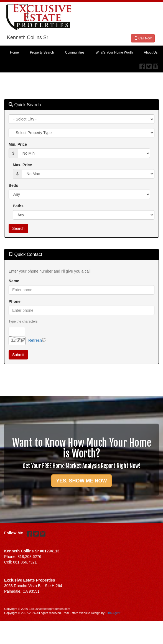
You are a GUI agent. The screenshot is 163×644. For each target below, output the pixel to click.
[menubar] (81, 53)
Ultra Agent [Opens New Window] (113, 613)
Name (14, 281)
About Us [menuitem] (151, 52)
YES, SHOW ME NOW (81, 481)
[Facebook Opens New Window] (142, 65)
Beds (13, 185)
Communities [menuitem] (75, 52)
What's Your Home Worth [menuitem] (114, 52)
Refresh (35, 340)
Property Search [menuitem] (42, 52)
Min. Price (18, 144)
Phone (15, 301)
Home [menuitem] (14, 52)
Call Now (143, 38)
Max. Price (22, 165)
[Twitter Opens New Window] (149, 65)
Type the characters (23, 321)
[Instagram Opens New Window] (156, 65)
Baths (18, 206)
